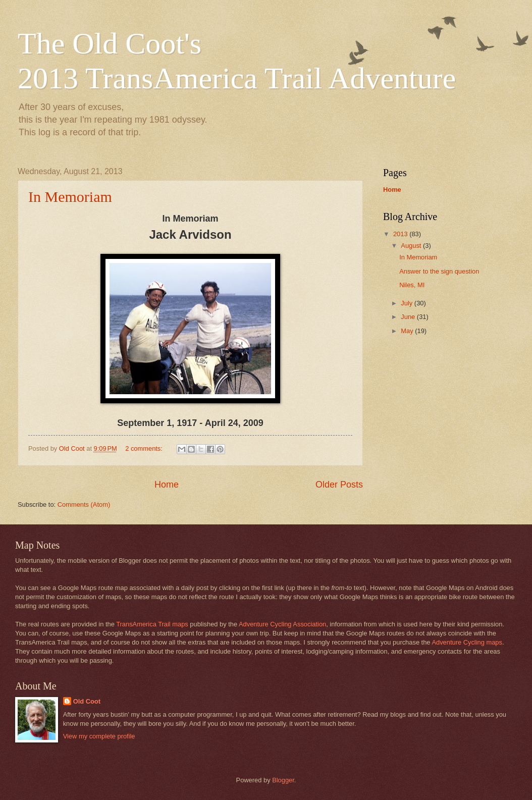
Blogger (283, 780)
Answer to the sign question (439, 271)
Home (167, 485)
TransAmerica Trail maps (152, 624)
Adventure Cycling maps (467, 642)
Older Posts (339, 485)
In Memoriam (70, 197)
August (412, 246)
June (409, 317)
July (407, 303)
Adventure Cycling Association (282, 624)
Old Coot (87, 701)
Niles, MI (412, 285)
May (408, 331)
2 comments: (145, 448)
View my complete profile (99, 736)
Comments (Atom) (84, 504)
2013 (401, 234)
